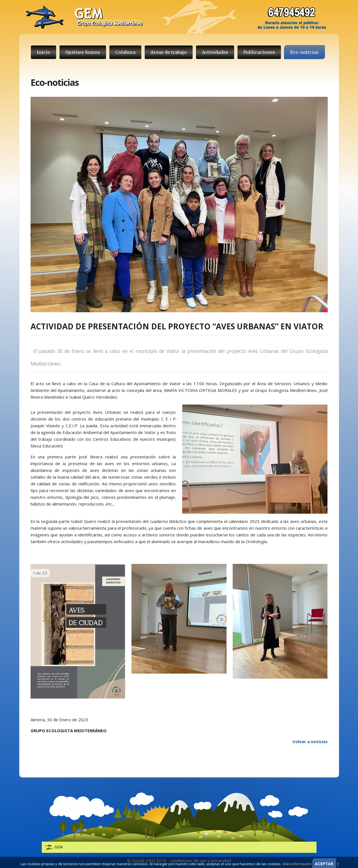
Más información (297, 864)
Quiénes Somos (83, 52)
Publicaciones (259, 52)
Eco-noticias (304, 52)
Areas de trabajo (169, 52)
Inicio (43, 52)
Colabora (125, 52)
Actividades (215, 52)
